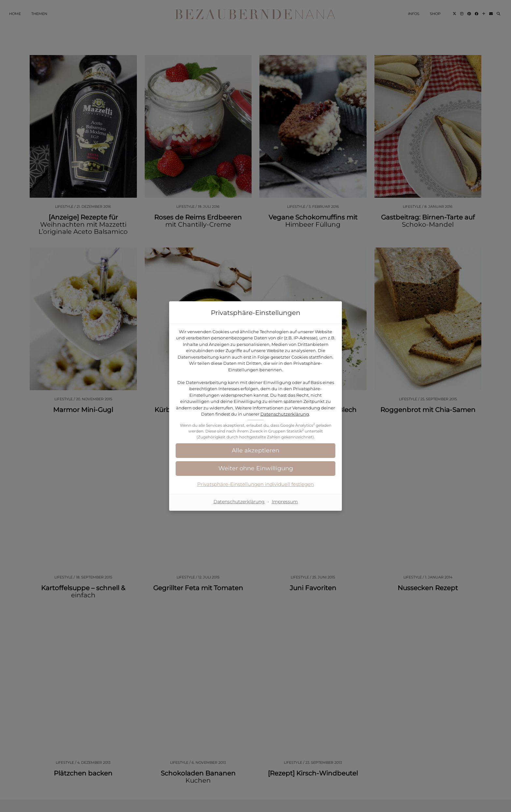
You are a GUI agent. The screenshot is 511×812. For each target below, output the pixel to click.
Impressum (285, 502)
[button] (255, 451)
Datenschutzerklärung (285, 414)
